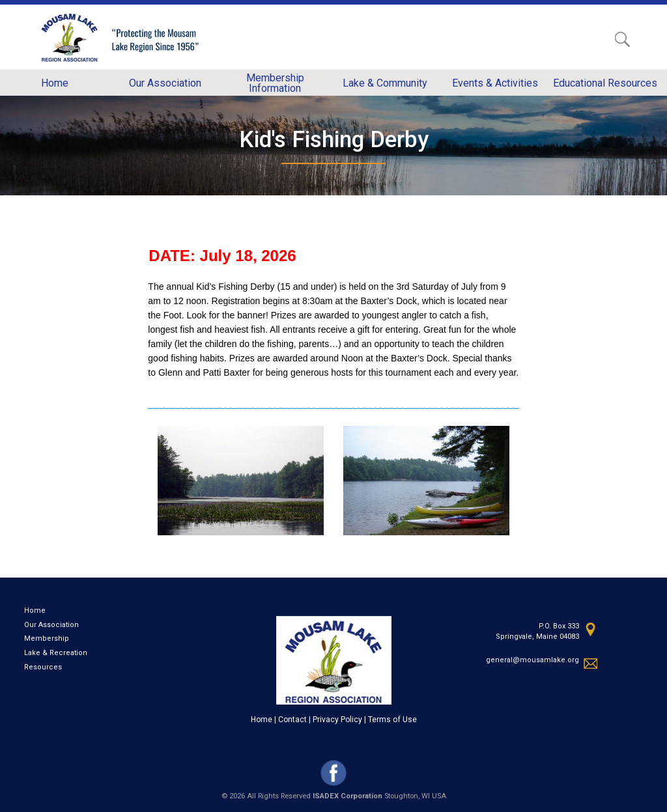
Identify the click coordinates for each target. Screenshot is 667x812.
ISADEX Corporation (348, 796)
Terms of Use (392, 720)
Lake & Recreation (56, 653)
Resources (43, 667)
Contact (292, 720)
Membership (47, 638)
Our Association (51, 625)
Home (35, 610)
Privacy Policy (337, 720)
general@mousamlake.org (532, 660)
